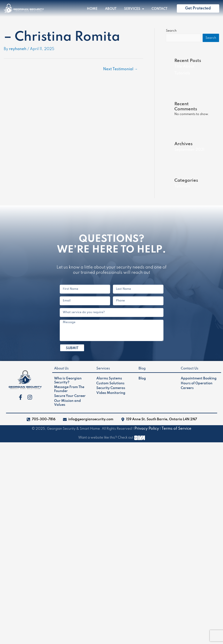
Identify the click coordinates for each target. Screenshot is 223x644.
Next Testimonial (120, 69)
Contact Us (190, 369)
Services (134, 9)
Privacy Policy (147, 429)
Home (92, 9)
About (111, 9)
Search (171, 31)
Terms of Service (176, 429)
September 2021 (189, 150)
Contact (159, 9)
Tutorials (182, 186)
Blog (142, 369)
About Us (61, 369)
